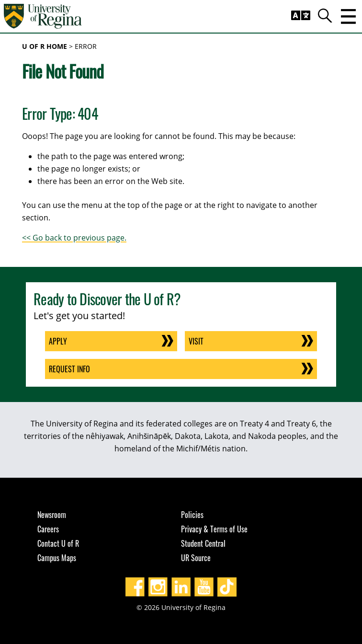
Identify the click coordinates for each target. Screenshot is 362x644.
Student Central (203, 543)
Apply (58, 341)
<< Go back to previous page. (74, 238)
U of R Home (45, 46)
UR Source (196, 558)
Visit (196, 341)
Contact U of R (58, 543)
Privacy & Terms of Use (214, 529)
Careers (48, 529)
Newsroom (52, 515)
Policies (192, 515)
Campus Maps (57, 558)
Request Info (69, 369)
